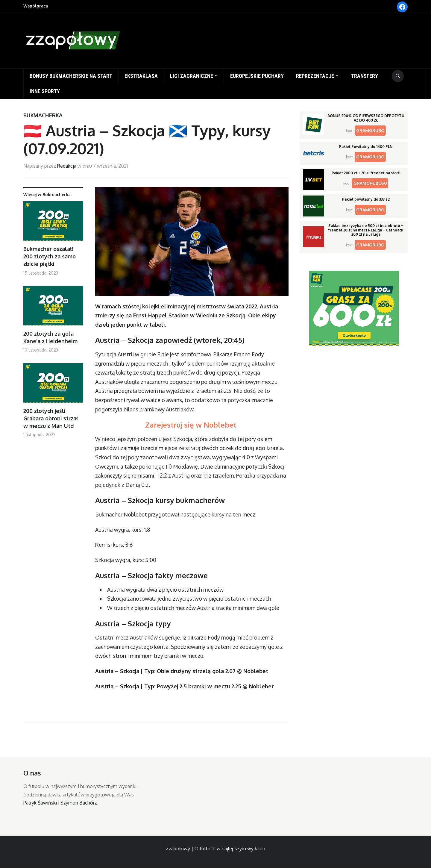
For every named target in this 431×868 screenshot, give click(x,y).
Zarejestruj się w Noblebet (192, 425)
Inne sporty (45, 91)
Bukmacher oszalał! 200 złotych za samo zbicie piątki (50, 256)
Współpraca (36, 6)
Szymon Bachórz (79, 803)
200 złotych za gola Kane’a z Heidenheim (50, 337)
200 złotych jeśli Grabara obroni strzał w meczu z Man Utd (51, 418)
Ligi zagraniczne (192, 76)
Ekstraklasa (141, 76)
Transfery (365, 76)
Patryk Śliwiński (40, 803)
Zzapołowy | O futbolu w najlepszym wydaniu (215, 849)
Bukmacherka (43, 115)
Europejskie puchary (257, 76)
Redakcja (67, 166)
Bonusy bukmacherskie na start (71, 76)
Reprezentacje (315, 76)
